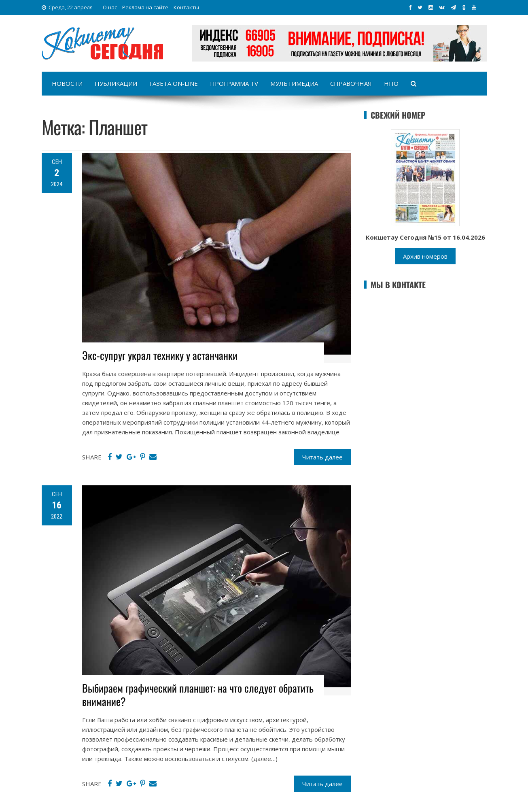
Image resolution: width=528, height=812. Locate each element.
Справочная (351, 83)
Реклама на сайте (145, 7)
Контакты (186, 7)
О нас (110, 7)
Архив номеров (425, 256)
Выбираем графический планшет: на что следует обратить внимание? (198, 695)
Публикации (116, 83)
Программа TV (234, 83)
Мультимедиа (294, 83)
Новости (67, 83)
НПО (391, 83)
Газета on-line (174, 83)
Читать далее (322, 457)
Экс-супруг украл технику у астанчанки (160, 355)
